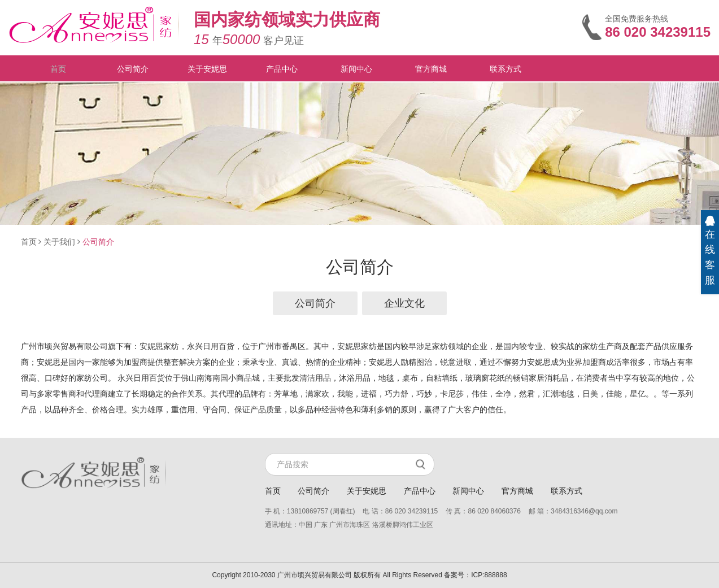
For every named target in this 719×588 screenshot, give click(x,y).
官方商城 (431, 69)
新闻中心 (356, 69)
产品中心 (282, 69)
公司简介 (133, 69)
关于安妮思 (207, 69)
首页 (58, 69)
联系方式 (506, 69)
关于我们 (59, 242)
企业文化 (404, 303)
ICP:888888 (489, 575)
